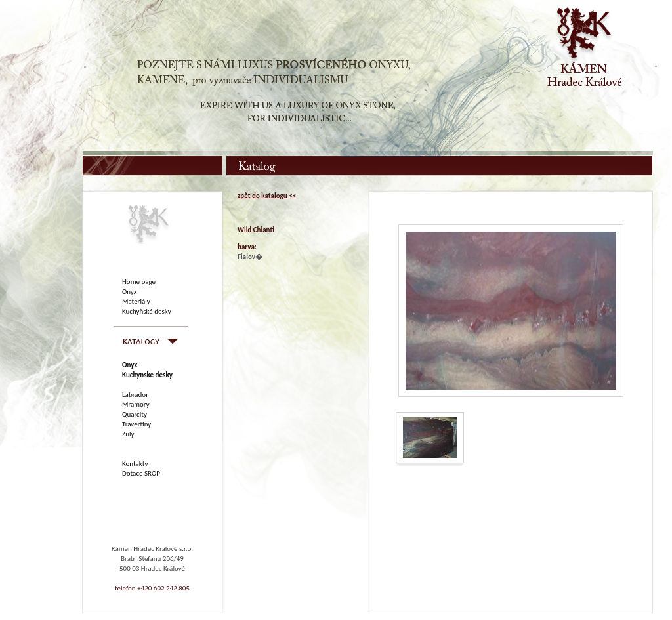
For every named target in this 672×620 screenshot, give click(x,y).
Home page (139, 282)
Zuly (128, 434)
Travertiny (136, 424)
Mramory (136, 404)
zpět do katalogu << (267, 196)
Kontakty (135, 464)
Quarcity (135, 414)
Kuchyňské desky (147, 311)
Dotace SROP (141, 473)
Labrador (135, 395)
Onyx (130, 292)
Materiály (136, 301)
